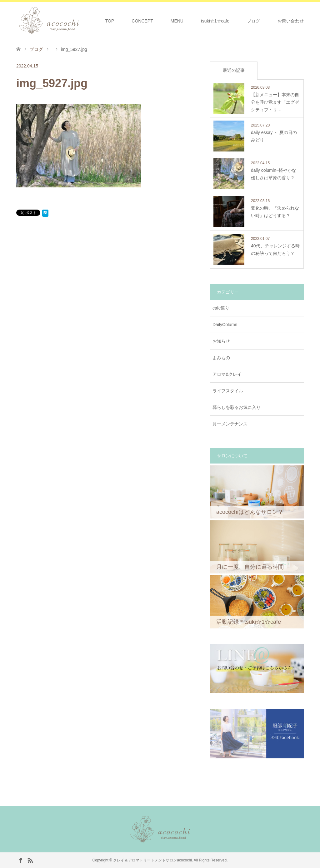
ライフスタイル (228, 391)
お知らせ (221, 341)
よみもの (221, 358)
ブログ (253, 21)
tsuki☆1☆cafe (215, 21)
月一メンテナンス (230, 424)
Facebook (21, 860)
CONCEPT (142, 21)
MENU (177, 21)
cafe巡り (221, 308)
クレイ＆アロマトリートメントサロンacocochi (152, 860)
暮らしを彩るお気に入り (237, 407)
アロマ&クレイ (227, 374)
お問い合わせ (291, 21)
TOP (110, 21)
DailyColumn (225, 325)
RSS (30, 860)
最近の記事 (234, 70)
